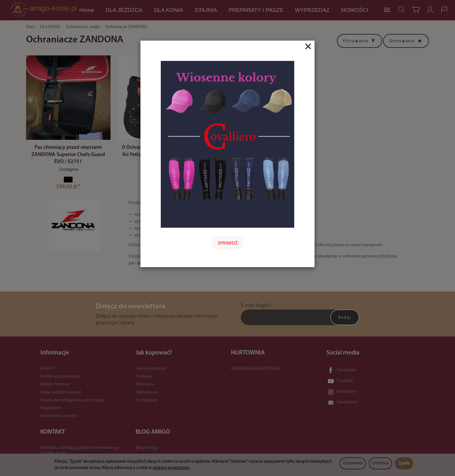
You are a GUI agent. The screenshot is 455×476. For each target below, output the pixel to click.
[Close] (308, 46)
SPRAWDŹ (228, 243)
